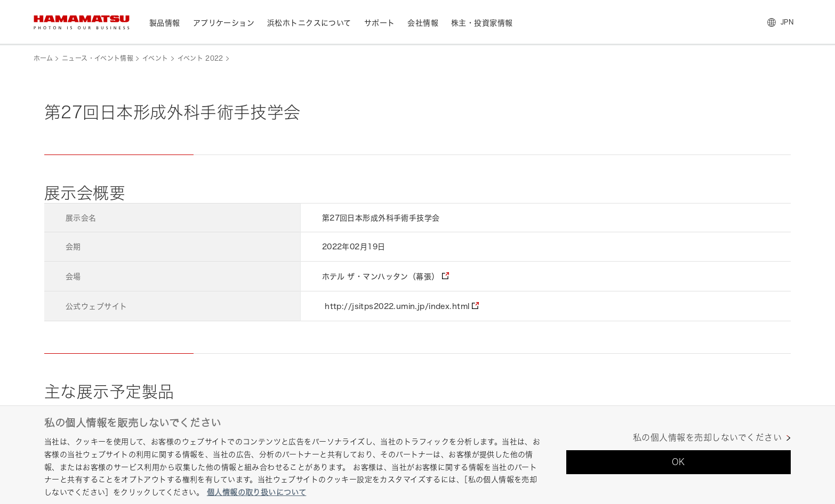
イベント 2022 (200, 58)
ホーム (43, 58)
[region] (417, 455)
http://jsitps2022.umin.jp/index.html (397, 306)
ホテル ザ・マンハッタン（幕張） (381, 276)
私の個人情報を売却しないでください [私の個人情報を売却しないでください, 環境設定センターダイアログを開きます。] (707, 438)
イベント (155, 58)
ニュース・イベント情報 (98, 58)
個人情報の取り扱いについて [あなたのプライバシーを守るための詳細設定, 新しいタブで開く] (256, 492)
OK (679, 462)
